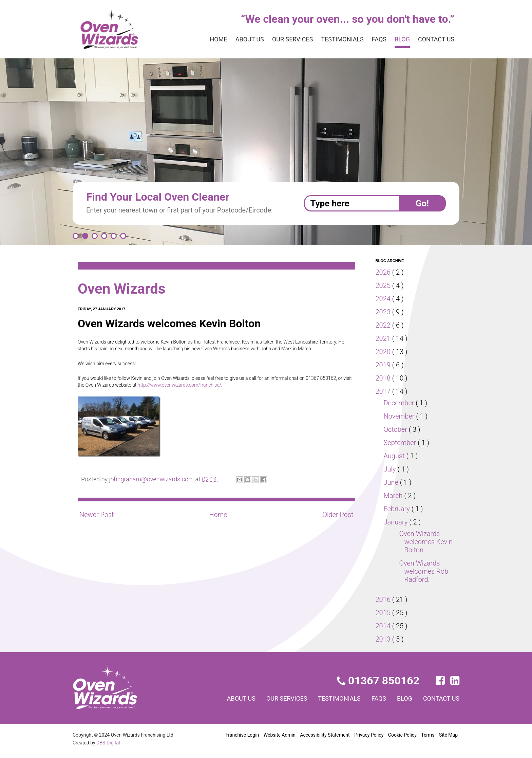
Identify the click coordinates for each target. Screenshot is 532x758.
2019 (384, 365)
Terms (428, 735)
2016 (384, 599)
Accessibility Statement (324, 735)
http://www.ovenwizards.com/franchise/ (190, 385)
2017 (384, 391)
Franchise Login (242, 735)
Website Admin (279, 735)
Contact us (435, 39)
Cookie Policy (402, 735)
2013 (384, 639)
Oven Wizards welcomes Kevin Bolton (426, 542)
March (394, 496)
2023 (384, 312)
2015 (384, 613)
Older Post (337, 515)
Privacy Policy (368, 735)
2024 (384, 299)
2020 (384, 352)
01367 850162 (379, 681)
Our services (282, 39)
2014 (384, 626)
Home (202, 39)
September (401, 443)
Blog (399, 39)
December (400, 403)
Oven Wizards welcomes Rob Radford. (424, 571)
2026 (384, 272)
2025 (384, 285)
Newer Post (97, 515)
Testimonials (335, 39)
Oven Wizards (125, 289)
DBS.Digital (109, 743)
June (392, 482)
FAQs (374, 39)
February (398, 509)
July (391, 469)
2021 (384, 338)
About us (235, 39)
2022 (384, 325)
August (395, 456)
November (400, 416)
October (397, 429)
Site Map (448, 735)
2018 (384, 378)
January (397, 522)
